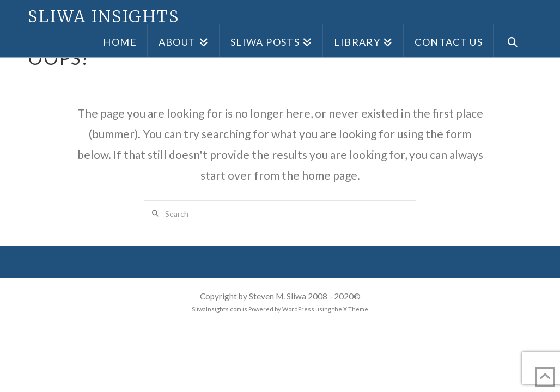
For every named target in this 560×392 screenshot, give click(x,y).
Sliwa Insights (104, 16)
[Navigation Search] (513, 41)
